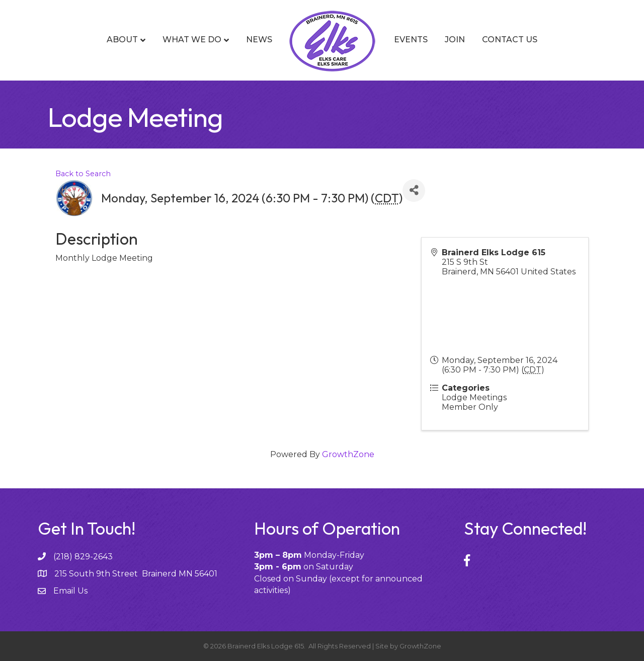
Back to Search (83, 174)
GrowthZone (348, 454)
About (122, 40)
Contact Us (510, 40)
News (259, 40)
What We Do (192, 40)
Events (411, 40)
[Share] (414, 191)
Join (455, 40)
